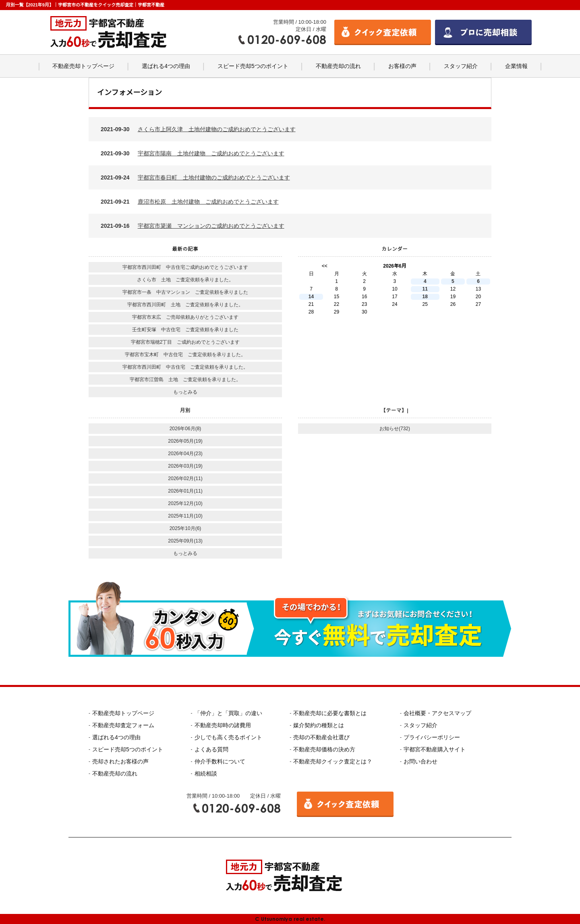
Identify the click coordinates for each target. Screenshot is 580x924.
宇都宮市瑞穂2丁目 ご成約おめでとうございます (185, 342)
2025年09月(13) (185, 541)
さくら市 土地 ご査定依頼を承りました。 (185, 280)
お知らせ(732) (395, 429)
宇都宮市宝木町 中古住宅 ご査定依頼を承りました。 (185, 355)
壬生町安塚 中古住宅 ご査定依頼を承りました (185, 330)
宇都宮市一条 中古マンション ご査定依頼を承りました (185, 292)
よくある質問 (211, 749)
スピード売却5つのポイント (253, 66)
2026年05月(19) (185, 441)
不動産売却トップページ (83, 66)
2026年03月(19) (185, 466)
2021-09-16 (193, 226)
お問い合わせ (420, 761)
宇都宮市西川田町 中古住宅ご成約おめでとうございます (185, 267)
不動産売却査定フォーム (123, 725)
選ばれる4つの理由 (166, 66)
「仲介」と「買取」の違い (228, 713)
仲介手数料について (220, 761)
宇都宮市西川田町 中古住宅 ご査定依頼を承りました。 (185, 367)
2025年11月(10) (185, 516)
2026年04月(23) (185, 454)
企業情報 (516, 66)
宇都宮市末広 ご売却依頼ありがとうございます (185, 317)
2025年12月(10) (185, 503)
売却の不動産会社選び (321, 737)
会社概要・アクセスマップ (437, 713)
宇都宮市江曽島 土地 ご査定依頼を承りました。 (185, 379)
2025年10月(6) (185, 528)
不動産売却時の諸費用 (223, 725)
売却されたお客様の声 (120, 761)
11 (425, 289)
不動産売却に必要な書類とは (330, 713)
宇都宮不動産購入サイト (435, 749)
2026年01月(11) (185, 491)
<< (325, 266)
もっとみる (185, 392)
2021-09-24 (195, 177)
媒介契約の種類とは (319, 725)
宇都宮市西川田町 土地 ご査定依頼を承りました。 (185, 305)
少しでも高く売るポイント (228, 737)
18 (425, 297)
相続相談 (206, 773)
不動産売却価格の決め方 (324, 749)
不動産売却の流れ (338, 66)
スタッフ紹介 (461, 66)
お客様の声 (402, 66)
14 (311, 297)
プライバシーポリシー (432, 737)
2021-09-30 (198, 129)
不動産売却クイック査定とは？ (333, 761)
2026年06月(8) (185, 429)
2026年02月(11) (185, 479)
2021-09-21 (190, 202)
